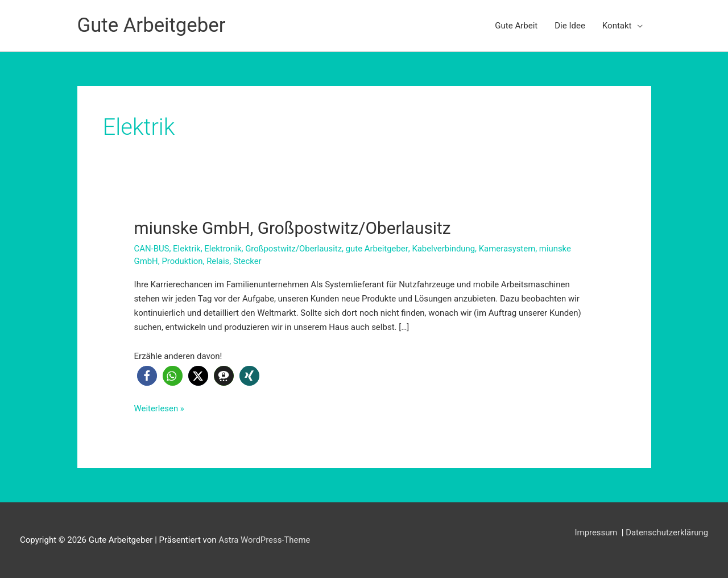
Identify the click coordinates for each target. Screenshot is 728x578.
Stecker (248, 261)
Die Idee (570, 26)
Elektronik (224, 248)
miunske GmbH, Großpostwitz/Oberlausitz (294, 228)
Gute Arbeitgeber (152, 25)
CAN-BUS (152, 248)
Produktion (183, 261)
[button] (147, 376)
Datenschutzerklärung (667, 532)
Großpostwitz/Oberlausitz (295, 248)
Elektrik (187, 248)
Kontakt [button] (617, 26)
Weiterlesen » (160, 408)
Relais (218, 261)
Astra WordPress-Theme (264, 539)
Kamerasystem (510, 248)
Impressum (596, 532)
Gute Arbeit (516, 26)
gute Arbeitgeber (379, 248)
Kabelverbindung (445, 248)
